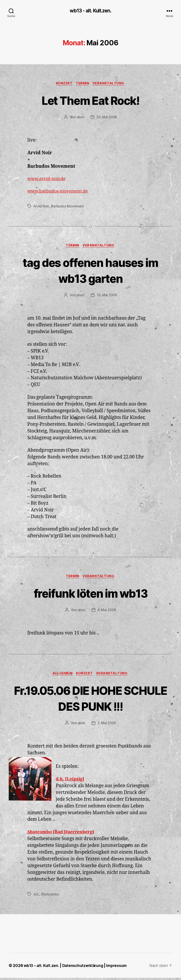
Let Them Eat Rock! (90, 101)
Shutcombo (50, 896)
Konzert (64, 84)
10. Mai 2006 (107, 296)
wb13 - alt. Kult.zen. (90, 11)
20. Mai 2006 (107, 118)
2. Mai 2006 (107, 725)
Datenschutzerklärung (84, 968)
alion (80, 118)
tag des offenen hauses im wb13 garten (90, 271)
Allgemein (62, 676)
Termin (83, 84)
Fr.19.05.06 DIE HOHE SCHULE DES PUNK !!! (90, 700)
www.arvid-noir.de (48, 180)
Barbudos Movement (68, 207)
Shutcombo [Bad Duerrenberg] (63, 834)
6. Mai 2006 (107, 612)
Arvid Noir (41, 207)
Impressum (119, 968)
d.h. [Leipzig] (71, 781)
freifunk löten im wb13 (90, 594)
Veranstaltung (110, 84)
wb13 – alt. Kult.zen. (42, 968)
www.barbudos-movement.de (60, 192)
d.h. (36, 896)
